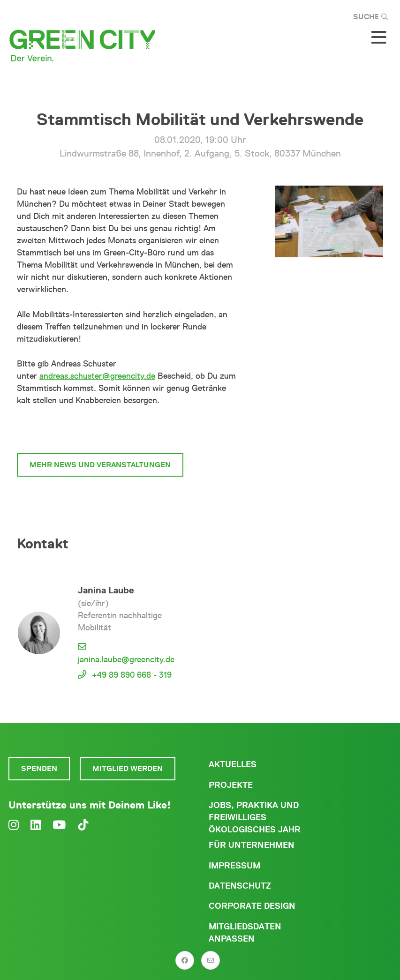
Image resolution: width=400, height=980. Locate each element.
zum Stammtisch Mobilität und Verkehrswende (128, 430)
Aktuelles (233, 764)
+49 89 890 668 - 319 (132, 675)
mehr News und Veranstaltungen (100, 465)
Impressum (234, 866)
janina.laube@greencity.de (126, 659)
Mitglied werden (128, 768)
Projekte (231, 785)
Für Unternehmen (252, 845)
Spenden (39, 768)
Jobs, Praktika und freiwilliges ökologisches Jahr (255, 817)
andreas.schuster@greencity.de (97, 376)
